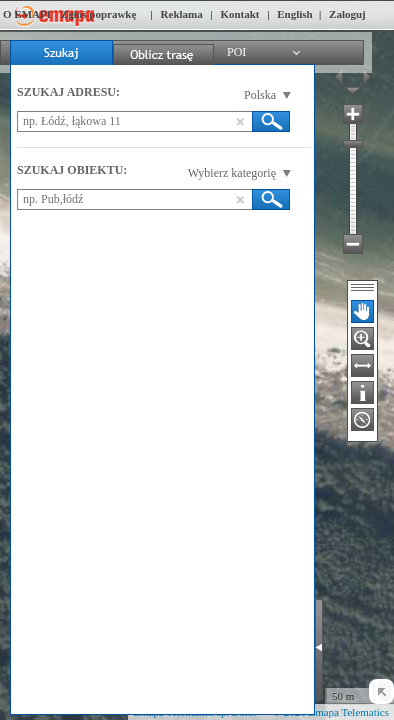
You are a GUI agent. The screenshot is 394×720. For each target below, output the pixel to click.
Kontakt (239, 14)
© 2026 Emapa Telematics (331, 712)
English (294, 14)
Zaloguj (347, 14)
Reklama (182, 14)
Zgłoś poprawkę (99, 14)
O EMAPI (27, 14)
